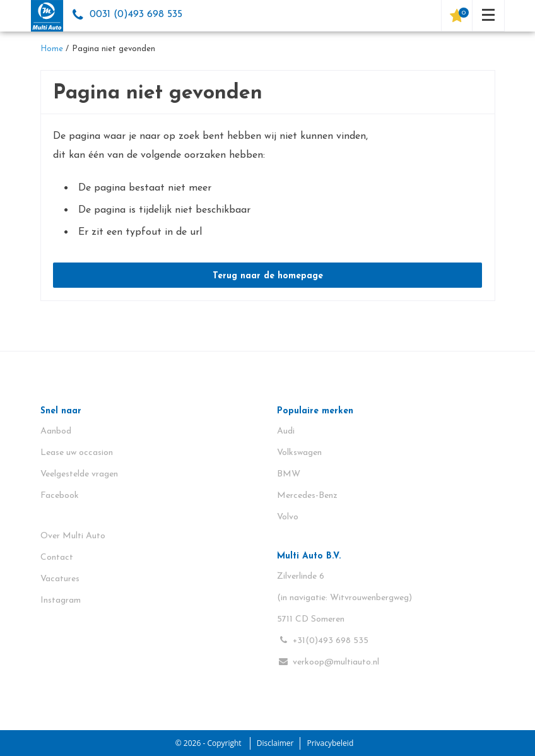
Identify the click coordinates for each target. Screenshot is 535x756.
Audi (286, 431)
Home (52, 49)
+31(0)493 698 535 (323, 641)
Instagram (61, 600)
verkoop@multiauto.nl (328, 662)
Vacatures (60, 579)
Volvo (288, 517)
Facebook (60, 496)
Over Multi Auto (73, 536)
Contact (57, 558)
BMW (289, 474)
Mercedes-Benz (307, 496)
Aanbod (56, 431)
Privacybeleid (330, 743)
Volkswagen (299, 453)
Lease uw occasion (77, 453)
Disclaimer (275, 743)
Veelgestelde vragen (79, 474)
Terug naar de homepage (268, 276)
